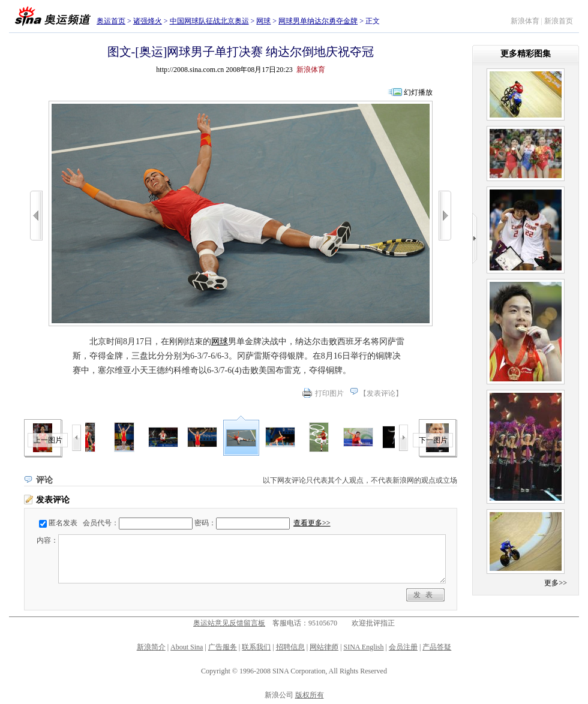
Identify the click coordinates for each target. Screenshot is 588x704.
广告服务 (223, 647)
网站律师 (324, 647)
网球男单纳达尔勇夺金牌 (318, 21)
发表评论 (381, 393)
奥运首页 (111, 21)
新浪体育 (525, 21)
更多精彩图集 (526, 54)
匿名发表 (63, 523)
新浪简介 (151, 647)
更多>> (556, 583)
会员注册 (403, 647)
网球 (263, 21)
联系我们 (256, 647)
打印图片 (329, 393)
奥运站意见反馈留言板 (229, 623)
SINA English (363, 647)
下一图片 (433, 440)
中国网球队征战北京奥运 (209, 21)
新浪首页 (559, 21)
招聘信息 (290, 647)
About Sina (187, 647)
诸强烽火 (148, 21)
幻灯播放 (418, 92)
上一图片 (48, 440)
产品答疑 (437, 647)
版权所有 (310, 695)
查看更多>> (312, 523)
